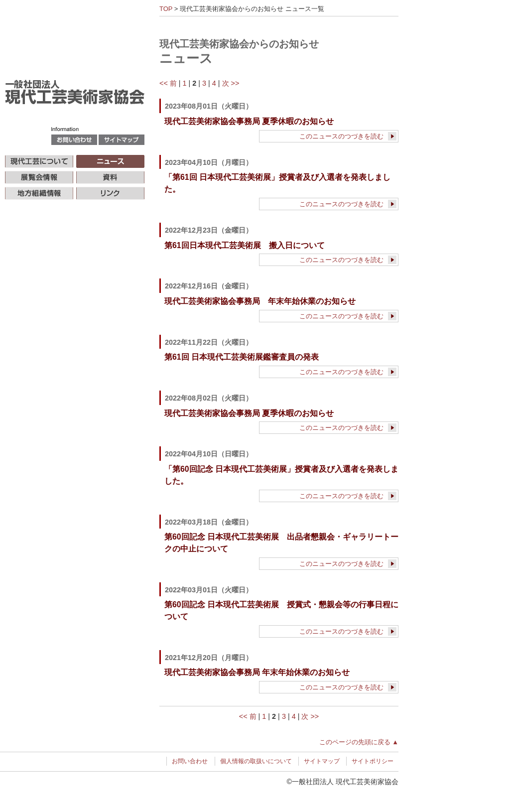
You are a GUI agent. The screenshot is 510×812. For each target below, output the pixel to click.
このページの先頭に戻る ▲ (359, 742)
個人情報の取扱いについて (256, 761)
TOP (166, 9)
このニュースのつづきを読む (341, 136)
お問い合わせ (190, 761)
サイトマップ (322, 761)
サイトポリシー (373, 761)
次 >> (231, 83)
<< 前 (168, 83)
